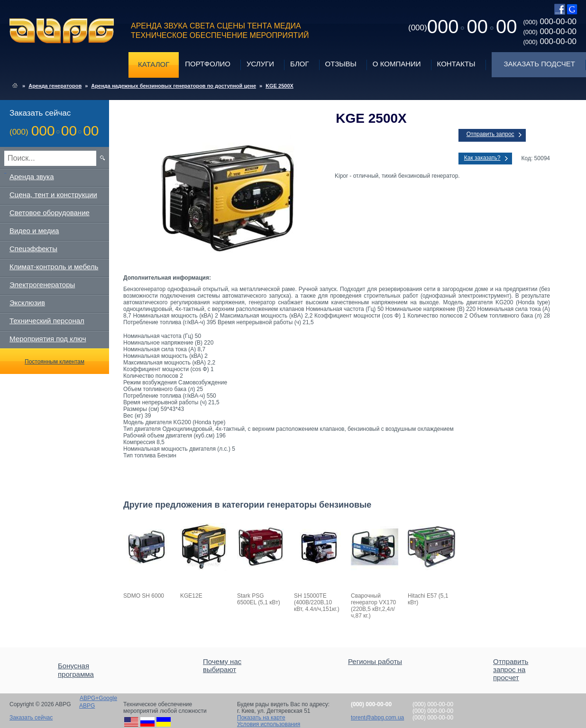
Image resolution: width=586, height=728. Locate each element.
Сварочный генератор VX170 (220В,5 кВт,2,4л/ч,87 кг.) (373, 606)
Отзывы (341, 64)
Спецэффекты (33, 249)
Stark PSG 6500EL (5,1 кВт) (259, 599)
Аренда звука (32, 177)
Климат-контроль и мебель (54, 267)
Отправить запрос (490, 134)
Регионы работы (375, 661)
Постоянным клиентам (55, 362)
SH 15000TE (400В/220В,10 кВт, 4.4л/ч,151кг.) (317, 602)
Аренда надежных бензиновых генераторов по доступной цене (174, 86)
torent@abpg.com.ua (377, 718)
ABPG (62, 31)
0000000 (462, 27)
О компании (397, 64)
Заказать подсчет (540, 64)
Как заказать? (482, 158)
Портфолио (208, 64)
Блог (299, 64)
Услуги (260, 64)
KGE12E (191, 596)
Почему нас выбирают (222, 665)
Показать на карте (261, 718)
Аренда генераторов (55, 86)
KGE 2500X (279, 86)
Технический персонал (47, 321)
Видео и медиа (34, 231)
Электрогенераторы (42, 285)
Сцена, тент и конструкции (53, 195)
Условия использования (269, 724)
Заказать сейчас (31, 718)
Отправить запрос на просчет (511, 669)
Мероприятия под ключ (48, 339)
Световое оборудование (50, 213)
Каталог (154, 64)
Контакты (456, 64)
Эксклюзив (27, 303)
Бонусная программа (76, 670)
